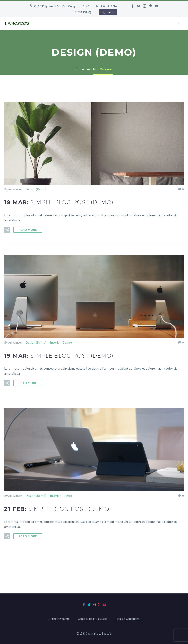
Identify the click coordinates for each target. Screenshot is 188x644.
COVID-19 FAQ (83, 12)
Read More (28, 230)
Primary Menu (180, 24)
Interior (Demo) (61, 342)
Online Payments (59, 619)
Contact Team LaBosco (92, 619)
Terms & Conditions (127, 619)
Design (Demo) (36, 189)
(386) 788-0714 (108, 6)
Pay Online (108, 12)
